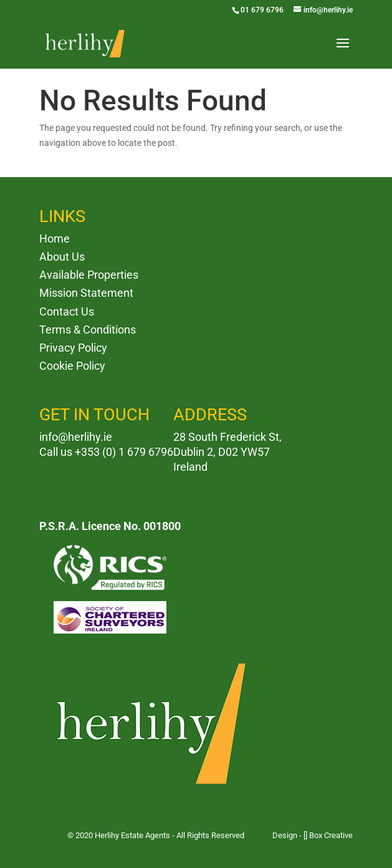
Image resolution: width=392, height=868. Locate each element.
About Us (62, 257)
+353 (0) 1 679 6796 (124, 452)
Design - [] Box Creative (313, 835)
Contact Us (67, 311)
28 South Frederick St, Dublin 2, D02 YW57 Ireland (227, 452)
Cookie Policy (72, 366)
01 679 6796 (262, 10)
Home (55, 239)
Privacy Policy (73, 348)
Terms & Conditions (88, 330)
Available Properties (89, 275)
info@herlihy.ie (76, 437)
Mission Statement (86, 293)
